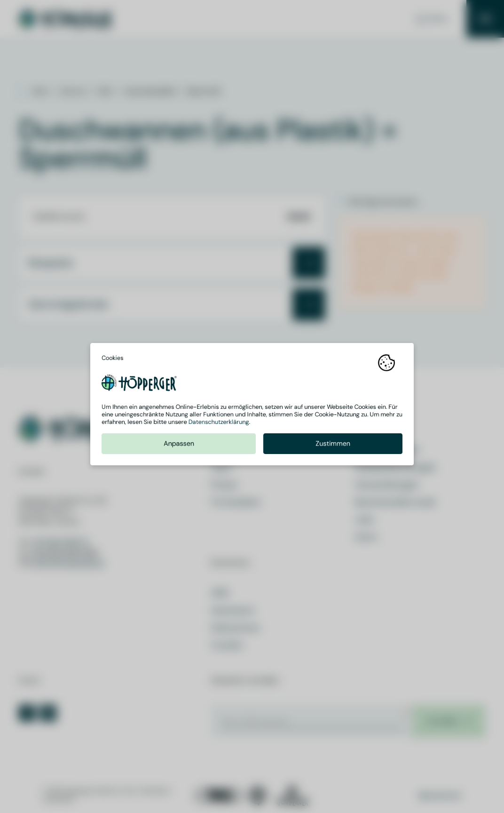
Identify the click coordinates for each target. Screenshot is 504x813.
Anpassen (179, 446)
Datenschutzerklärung (219, 424)
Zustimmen (333, 446)
